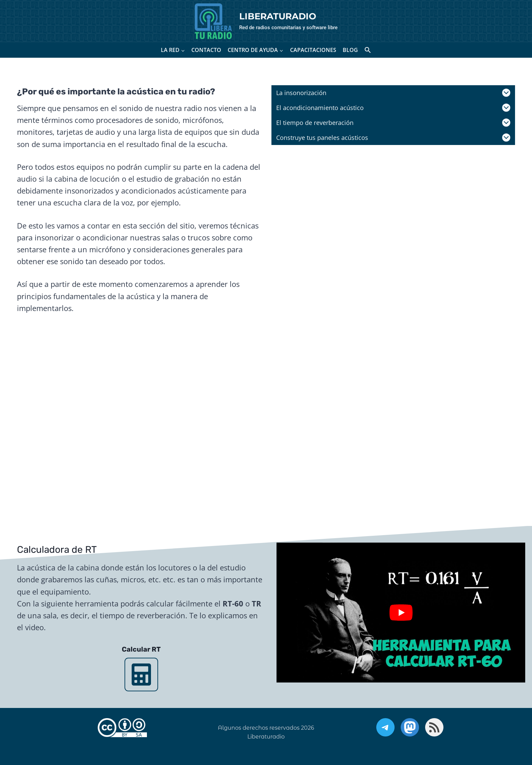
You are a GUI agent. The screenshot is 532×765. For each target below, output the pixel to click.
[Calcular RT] (141, 675)
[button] (368, 50)
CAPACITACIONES (313, 50)
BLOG (350, 50)
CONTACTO (206, 50)
